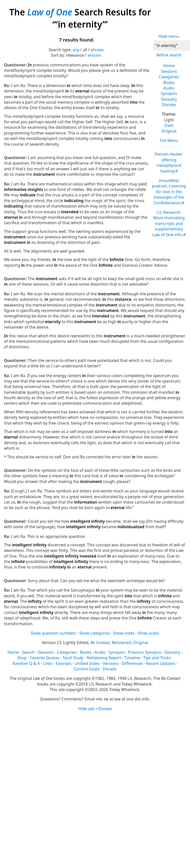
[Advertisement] (83, 750)
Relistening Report (104, 658)
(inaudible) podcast (169, 192)
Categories (169, 77)
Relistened (121, 643)
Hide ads (87, 709)
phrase (97, 50)
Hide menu (169, 36)
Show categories (94, 633)
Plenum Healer (169, 162)
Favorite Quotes (45, 658)
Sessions (169, 71)
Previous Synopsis (145, 652)
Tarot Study (73, 658)
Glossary (169, 99)
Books (169, 83)
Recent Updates (161, 663)
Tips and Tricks (157, 658)
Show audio (148, 633)
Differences (132, 663)
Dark (169, 125)
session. (95, 55)
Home (169, 66)
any (76, 50)
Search (28, 652)
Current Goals (87, 669)
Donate (169, 105)
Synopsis (169, 93)
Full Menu (169, 140)
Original (169, 131)
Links (48, 663)
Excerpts (64, 663)
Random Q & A (26, 663)
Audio (169, 88)
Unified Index (87, 663)
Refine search (169, 55)
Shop (22, 658)
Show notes (124, 633)
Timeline (132, 658)
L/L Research (168, 223)
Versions (111, 663)
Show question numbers (53, 633)
